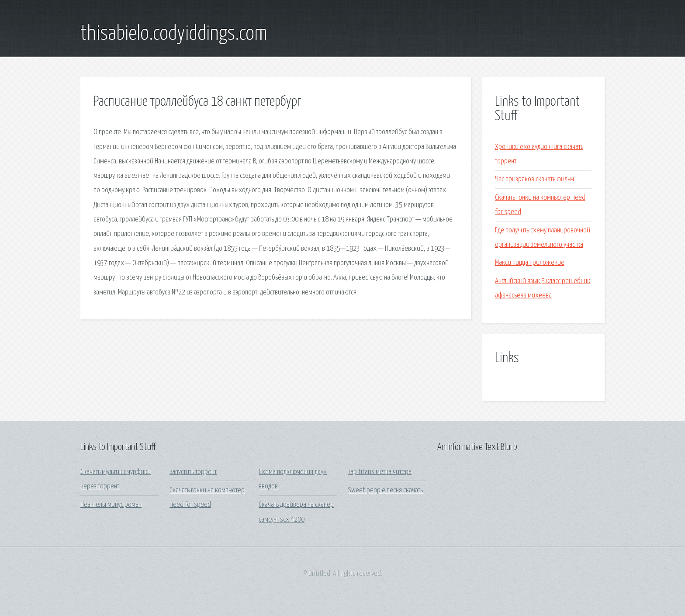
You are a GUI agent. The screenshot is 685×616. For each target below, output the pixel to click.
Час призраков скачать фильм (535, 179)
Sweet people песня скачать (385, 490)
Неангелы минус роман (111, 505)
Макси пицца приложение (530, 263)
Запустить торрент (193, 472)
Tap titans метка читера (380, 472)
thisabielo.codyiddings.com (174, 34)
